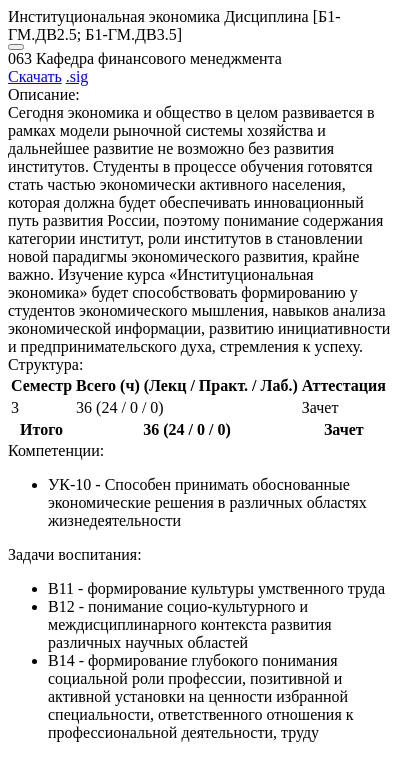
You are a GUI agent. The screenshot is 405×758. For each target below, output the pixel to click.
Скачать (35, 76)
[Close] (16, 47)
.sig (77, 76)
